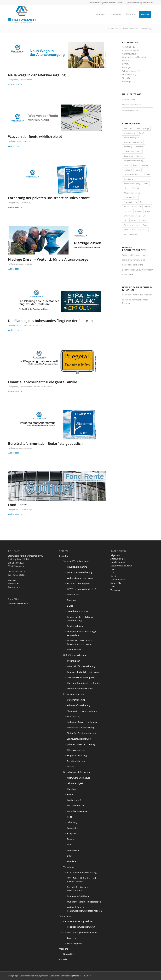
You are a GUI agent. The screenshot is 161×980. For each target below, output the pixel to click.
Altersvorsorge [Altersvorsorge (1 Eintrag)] (143, 128)
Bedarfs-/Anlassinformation (77, 772)
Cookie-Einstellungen (18, 604)
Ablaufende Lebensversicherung (83, 711)
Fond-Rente (17, 505)
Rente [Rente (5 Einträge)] (142, 202)
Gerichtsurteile (129, 54)
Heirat (70, 794)
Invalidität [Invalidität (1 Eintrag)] (128, 170)
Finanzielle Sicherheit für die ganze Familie (43, 382)
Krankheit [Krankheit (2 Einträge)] (146, 174)
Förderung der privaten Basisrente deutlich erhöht (49, 198)
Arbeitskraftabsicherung (79, 705)
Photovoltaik (73, 595)
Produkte (64, 556)
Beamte (71, 839)
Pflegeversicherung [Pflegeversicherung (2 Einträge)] (132, 193)
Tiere (124, 78)
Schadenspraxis (130, 71)
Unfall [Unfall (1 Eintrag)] (148, 211)
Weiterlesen (15, 84)
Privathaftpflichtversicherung (81, 666)
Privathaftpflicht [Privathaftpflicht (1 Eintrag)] (130, 197)
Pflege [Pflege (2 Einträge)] (126, 188)
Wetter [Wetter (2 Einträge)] (146, 225)
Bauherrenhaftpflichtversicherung (83, 672)
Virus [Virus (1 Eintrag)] (133, 220)
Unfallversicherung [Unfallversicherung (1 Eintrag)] (132, 216)
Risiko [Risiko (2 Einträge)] (126, 207)
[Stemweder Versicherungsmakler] (22, 15)
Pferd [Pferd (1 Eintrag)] (146, 184)
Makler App (148, 2)
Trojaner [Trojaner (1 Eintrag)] (139, 211)
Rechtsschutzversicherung (80, 572)
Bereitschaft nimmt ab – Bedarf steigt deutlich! (46, 443)
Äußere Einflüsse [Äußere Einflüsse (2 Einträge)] (131, 234)
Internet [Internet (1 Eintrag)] (144, 165)
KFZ (124, 64)
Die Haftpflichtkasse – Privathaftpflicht (78, 889)
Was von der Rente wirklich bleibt (35, 137)
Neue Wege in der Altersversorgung (37, 75)
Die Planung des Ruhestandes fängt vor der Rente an (50, 321)
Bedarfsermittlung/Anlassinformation (138, 270)
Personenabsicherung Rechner (137, 295)
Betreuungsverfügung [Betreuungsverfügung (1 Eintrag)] (133, 142)
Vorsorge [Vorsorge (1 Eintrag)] (143, 220)
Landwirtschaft (74, 800)
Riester (70, 767)
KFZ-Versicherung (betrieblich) (81, 589)
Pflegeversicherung (76, 750)
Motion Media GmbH (82, 976)
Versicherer (128, 275)
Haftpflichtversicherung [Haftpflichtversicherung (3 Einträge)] (133, 161)
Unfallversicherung (76, 700)
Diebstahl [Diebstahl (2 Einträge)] (139, 147)
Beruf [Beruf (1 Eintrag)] (141, 133)
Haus (125, 61)
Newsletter (69, 954)
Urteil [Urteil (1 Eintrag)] (145, 216)
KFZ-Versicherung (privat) (79, 583)
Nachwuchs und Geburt (78, 778)
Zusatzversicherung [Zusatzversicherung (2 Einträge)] (139, 230)
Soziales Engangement (130, 110)
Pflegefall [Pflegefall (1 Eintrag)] (135, 188)
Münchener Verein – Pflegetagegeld (84, 902)
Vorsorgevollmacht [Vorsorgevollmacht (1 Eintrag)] (132, 225)
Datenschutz (14, 587)
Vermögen (37, 325)
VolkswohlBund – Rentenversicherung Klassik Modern (84, 909)
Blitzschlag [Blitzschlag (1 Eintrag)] (128, 147)
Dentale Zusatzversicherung (80, 728)
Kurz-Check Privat (76, 806)
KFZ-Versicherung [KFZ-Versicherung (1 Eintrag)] (131, 174)
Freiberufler (73, 828)
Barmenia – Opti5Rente (78, 896)
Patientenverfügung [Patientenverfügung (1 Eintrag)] (132, 184)
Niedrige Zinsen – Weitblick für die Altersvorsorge (48, 259)
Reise (70, 817)
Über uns (64, 949)
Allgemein (14, 80)
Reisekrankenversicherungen (81, 927)
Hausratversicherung (77, 567)
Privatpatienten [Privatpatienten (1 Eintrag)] (130, 202)
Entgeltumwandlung (77, 755)
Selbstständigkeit (75, 783)
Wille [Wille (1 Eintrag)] (126, 230)
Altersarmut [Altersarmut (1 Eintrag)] (129, 128)
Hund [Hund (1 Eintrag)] (136, 165)
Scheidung (72, 822)
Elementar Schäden (129, 99)
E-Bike (70, 606)
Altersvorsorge (26, 80)
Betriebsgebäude (75, 626)
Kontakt (12, 580)
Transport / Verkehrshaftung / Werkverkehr (81, 633)
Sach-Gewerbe (74, 650)
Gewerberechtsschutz (78, 611)
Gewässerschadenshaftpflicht (81, 677)
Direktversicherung (76, 761)
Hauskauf (72, 789)
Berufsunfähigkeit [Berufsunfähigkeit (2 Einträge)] (131, 138)
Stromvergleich (74, 943)
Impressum (14, 584)
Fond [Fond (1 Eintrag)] (139, 151)
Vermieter (72, 861)
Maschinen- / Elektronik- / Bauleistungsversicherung (79, 642)
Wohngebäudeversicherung (80, 578)
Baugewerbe (73, 833)
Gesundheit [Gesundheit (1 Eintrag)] (128, 156)
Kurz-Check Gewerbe (77, 811)
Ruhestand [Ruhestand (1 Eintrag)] (136, 207)
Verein (70, 845)
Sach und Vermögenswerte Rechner (135, 301)
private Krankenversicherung (81, 744)
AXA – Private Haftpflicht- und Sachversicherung (81, 880)
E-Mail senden (134, 2)
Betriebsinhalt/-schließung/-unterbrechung (80, 619)
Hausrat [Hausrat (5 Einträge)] (127, 165)
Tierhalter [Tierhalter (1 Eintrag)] (128, 211)
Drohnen (71, 600)
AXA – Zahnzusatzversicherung (82, 872)
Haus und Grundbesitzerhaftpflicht (84, 683)
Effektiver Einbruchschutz (131, 105)
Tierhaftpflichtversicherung (80, 689)
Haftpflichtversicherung (134, 260)
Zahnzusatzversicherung (79, 739)
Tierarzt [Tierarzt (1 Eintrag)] (147, 207)
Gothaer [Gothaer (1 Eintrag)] (140, 156)
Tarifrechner (65, 916)
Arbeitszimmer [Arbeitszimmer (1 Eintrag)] (130, 133)
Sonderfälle (128, 74)
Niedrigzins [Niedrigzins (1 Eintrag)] (128, 179)
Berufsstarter (73, 850)
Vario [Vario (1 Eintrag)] (126, 220)
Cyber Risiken (74, 661)
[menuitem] (100, 14)
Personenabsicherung (133, 265)
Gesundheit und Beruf (42, 387)
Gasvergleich (73, 938)
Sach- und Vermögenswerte (135, 255)
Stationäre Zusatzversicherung (82, 733)
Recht (125, 67)
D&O (69, 856)
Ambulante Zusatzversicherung (82, 722)
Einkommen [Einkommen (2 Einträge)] (129, 151)
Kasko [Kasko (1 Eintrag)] (138, 170)
